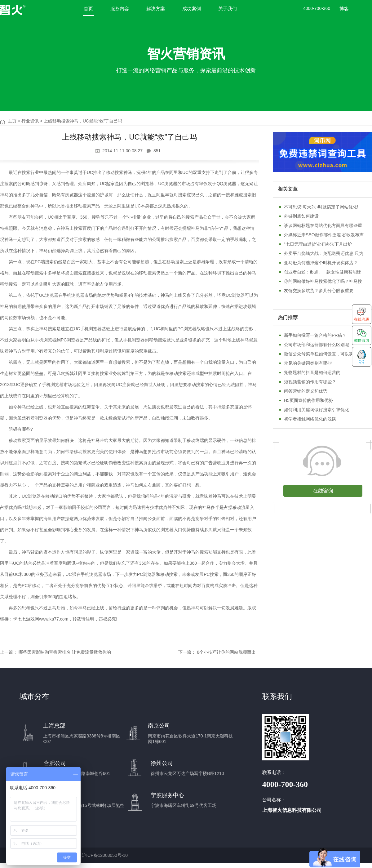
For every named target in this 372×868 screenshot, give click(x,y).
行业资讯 (30, 121)
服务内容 (120, 9)
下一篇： (187, 652)
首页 (88, 9)
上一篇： (9, 652)
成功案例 (192, 9)
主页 (12, 121)
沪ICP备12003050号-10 (105, 855)
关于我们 (228, 9)
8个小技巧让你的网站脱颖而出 (226, 652)
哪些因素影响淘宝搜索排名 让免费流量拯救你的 (65, 652)
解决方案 (156, 9)
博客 (344, 9)
